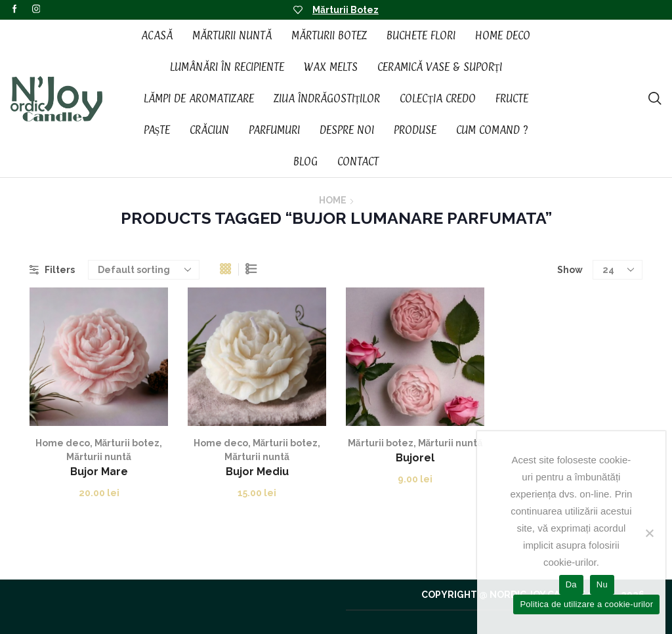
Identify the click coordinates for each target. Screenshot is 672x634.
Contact (358, 161)
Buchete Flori (421, 35)
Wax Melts (331, 67)
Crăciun (209, 130)
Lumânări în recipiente (227, 67)
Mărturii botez (127, 443)
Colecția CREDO (438, 98)
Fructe (512, 98)
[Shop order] (144, 270)
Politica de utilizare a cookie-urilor (586, 604)
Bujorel (415, 458)
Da (571, 584)
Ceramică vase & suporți (440, 67)
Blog (305, 161)
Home (333, 200)
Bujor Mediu (257, 472)
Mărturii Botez (346, 10)
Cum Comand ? (492, 130)
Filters (52, 270)
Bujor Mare (99, 472)
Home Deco (503, 35)
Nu (602, 584)
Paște (157, 130)
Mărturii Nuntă (232, 35)
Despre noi (347, 130)
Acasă (157, 35)
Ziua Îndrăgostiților (327, 98)
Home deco (63, 443)
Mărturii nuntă (99, 457)
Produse (415, 130)
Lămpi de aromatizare (199, 98)
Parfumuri (274, 130)
